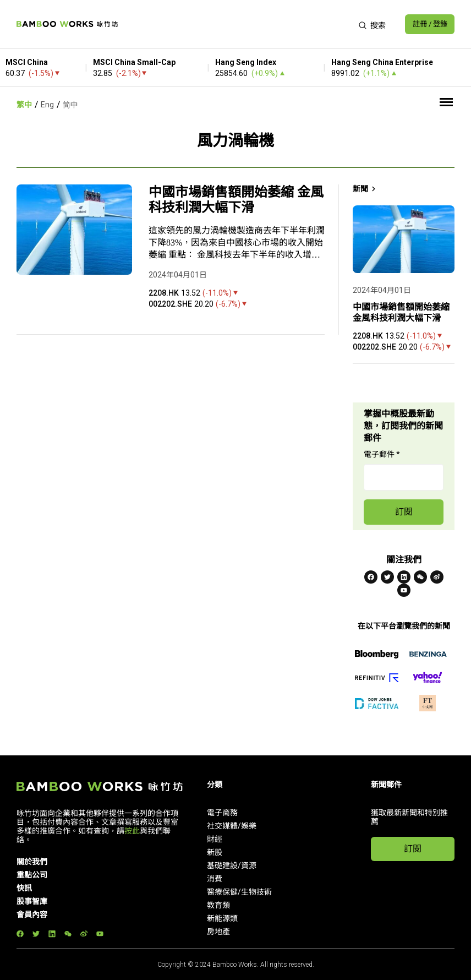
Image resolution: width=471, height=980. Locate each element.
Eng (47, 105)
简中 (70, 105)
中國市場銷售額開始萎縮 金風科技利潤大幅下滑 (236, 200)
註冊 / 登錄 (428, 24)
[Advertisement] (235, 24)
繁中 (24, 105)
